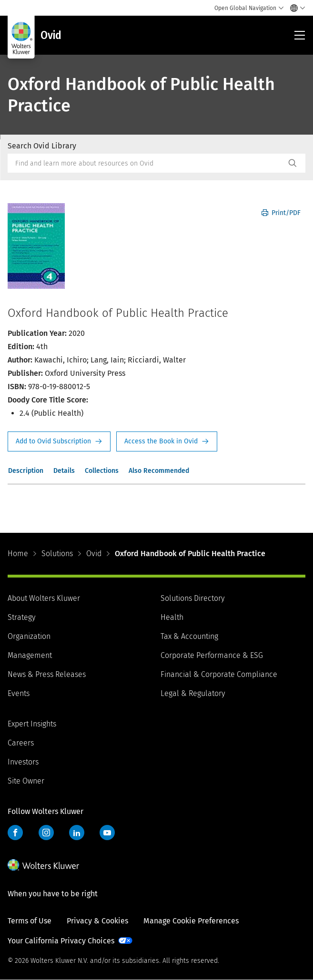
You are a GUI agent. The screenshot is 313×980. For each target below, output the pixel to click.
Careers (21, 743)
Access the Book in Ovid (167, 441)
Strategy (21, 617)
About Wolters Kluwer (44, 598)
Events (19, 693)
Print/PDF (281, 213)
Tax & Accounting (189, 636)
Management (30, 655)
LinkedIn (77, 833)
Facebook (15, 833)
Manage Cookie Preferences (191, 921)
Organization (29, 636)
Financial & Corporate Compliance (219, 674)
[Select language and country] (295, 8)
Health (172, 617)
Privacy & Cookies (97, 921)
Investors (23, 762)
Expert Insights (32, 724)
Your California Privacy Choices (61, 941)
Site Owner (26, 781)
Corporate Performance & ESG (212, 655)
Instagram (46, 833)
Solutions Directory (192, 598)
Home (18, 554)
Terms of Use (30, 921)
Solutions (57, 554)
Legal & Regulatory (193, 693)
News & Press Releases (47, 674)
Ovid (94, 554)
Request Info (59, 441)
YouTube (107, 833)
